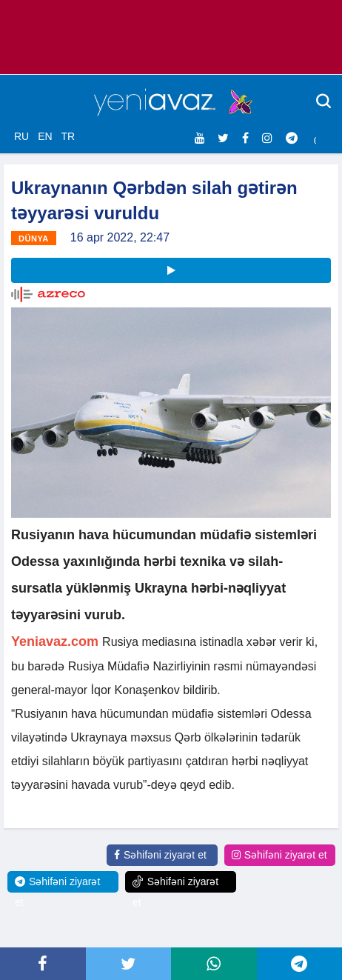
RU (21, 136)
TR (68, 136)
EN (45, 136)
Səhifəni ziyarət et (160, 855)
